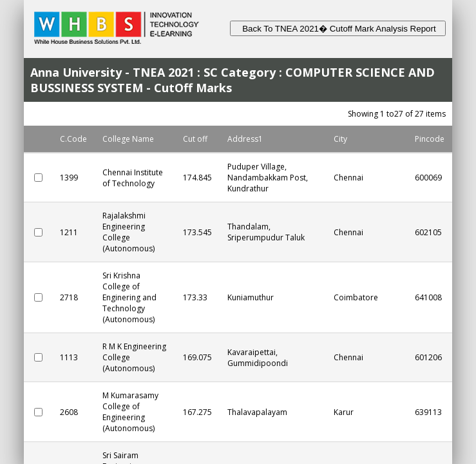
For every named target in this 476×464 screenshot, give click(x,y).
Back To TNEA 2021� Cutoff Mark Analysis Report (338, 29)
